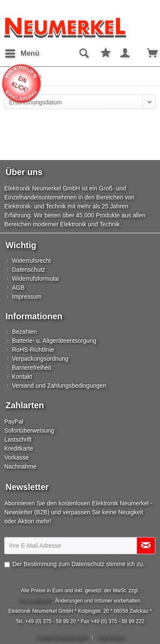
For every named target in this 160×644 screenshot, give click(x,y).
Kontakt (22, 377)
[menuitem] (22, 53)
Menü (22, 52)
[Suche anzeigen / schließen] (84, 53)
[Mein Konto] (125, 53)
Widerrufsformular (36, 279)
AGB (18, 288)
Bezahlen (24, 332)
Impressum (27, 297)
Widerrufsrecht (31, 261)
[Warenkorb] (146, 53)
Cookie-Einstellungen (61, 637)
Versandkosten (35, 601)
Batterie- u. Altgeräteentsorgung (54, 341)
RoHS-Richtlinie (33, 350)
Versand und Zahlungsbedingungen (59, 386)
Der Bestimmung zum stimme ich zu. (79, 564)
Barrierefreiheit (32, 368)
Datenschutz (29, 270)
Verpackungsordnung (40, 359)
